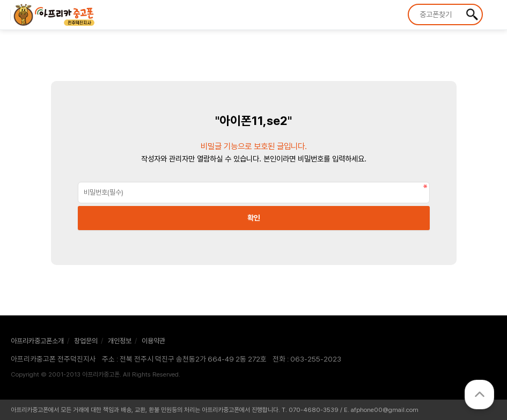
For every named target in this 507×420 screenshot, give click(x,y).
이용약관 (153, 341)
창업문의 (86, 341)
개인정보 (120, 341)
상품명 (409, 5)
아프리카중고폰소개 (37, 341)
